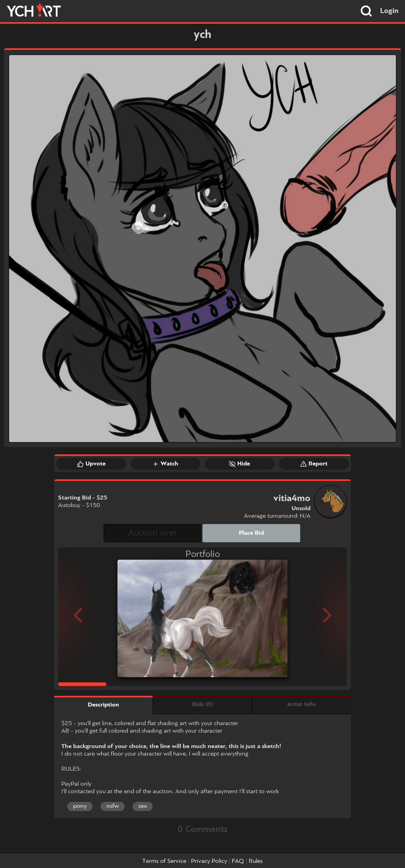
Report (314, 464)
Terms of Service (164, 861)
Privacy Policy (209, 861)
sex (143, 806)
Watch (165, 464)
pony (80, 806)
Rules (256, 861)
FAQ (238, 861)
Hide (239, 464)
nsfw (113, 806)
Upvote (91, 464)
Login (389, 11)
